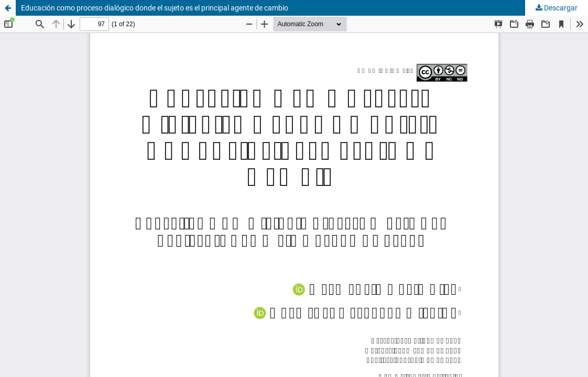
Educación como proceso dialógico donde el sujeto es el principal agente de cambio (155, 8)
